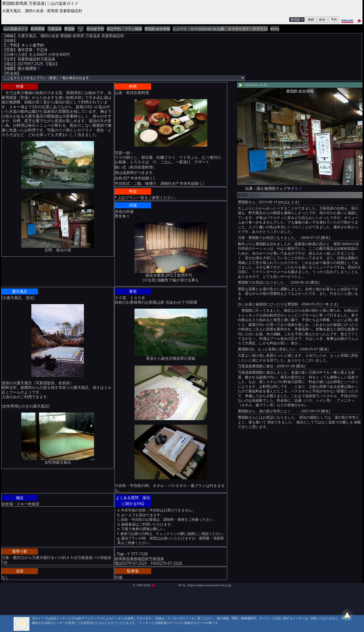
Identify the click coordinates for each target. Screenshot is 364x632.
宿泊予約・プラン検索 (124, 29)
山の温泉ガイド (16, 29)
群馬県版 (38, 29)
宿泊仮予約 (95, 29)
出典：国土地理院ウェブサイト (272, 188)
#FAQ (275, 29)
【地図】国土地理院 (19, 68)
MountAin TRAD (164, 585)
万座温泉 (55, 29)
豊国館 (70, 29)
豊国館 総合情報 (157, 29)
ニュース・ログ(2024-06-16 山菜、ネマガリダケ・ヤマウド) (220, 29)
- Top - (120, 554)
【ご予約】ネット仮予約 (23, 45)
